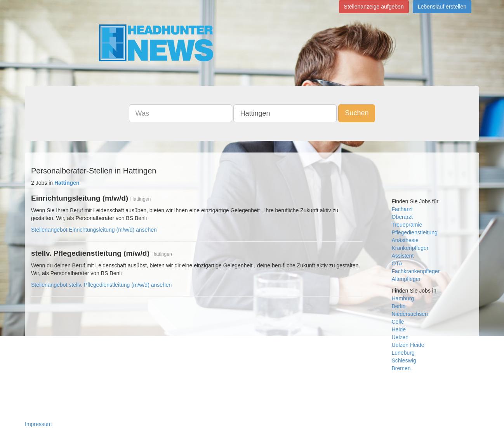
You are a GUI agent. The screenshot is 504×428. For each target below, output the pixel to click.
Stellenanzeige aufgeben (374, 7)
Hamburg (403, 298)
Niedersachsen (410, 314)
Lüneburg (403, 353)
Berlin (399, 306)
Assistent (403, 256)
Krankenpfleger (410, 248)
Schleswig (404, 360)
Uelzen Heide (408, 345)
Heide (399, 329)
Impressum (38, 424)
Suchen (357, 113)
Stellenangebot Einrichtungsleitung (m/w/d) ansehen (94, 230)
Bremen (401, 368)
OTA (397, 263)
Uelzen (400, 337)
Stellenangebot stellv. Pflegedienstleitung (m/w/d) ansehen (101, 285)
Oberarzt (402, 217)
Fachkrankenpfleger (416, 271)
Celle (398, 322)
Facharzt (402, 209)
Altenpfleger (406, 279)
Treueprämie (407, 225)
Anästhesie (405, 240)
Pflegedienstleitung (415, 232)
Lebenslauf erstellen (442, 7)
